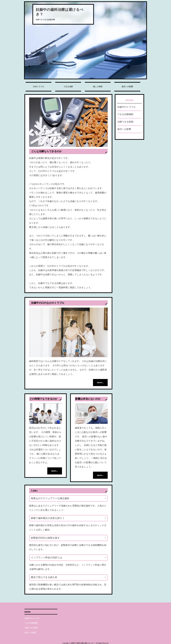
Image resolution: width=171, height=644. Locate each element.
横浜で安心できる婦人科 (44, 577)
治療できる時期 (125, 122)
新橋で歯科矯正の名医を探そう (48, 518)
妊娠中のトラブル (127, 107)
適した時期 (98, 87)
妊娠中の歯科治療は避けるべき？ (60, 12)
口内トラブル (39, 87)
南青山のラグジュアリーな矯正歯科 (50, 498)
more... (100, 382)
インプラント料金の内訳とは (46, 557)
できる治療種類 (125, 114)
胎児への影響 (127, 87)
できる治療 (68, 87)
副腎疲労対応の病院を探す (45, 538)
